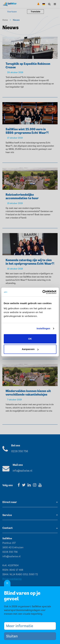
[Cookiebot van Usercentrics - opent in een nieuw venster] (43, 292)
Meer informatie (21, 626)
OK (30, 339)
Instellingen (43, 328)
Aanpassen (30, 349)
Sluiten (13, 636)
